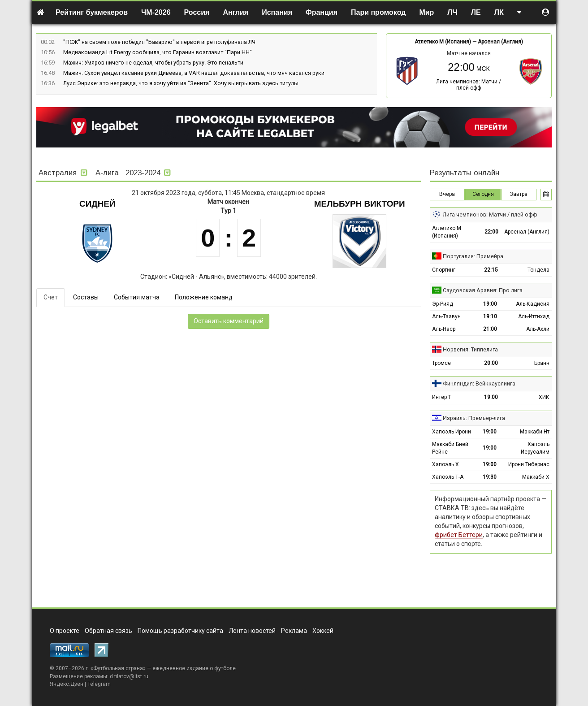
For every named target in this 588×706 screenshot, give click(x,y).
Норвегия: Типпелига (470, 349)
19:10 (490, 316)
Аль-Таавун (446, 316)
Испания (277, 12)
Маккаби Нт (535, 432)
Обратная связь (108, 631)
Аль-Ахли (538, 329)
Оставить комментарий (229, 321)
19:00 (490, 304)
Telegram (99, 684)
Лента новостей (252, 631)
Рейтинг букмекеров (92, 12)
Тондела (538, 270)
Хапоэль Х (445, 464)
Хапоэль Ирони (452, 432)
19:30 (490, 477)
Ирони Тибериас (529, 464)
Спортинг (444, 270)
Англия (236, 12)
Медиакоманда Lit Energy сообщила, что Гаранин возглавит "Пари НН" (158, 52)
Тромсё (441, 363)
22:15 (491, 270)
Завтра (519, 194)
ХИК (544, 397)
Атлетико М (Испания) (443, 42)
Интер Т (442, 397)
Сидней (97, 204)
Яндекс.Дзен (67, 684)
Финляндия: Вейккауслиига (479, 383)
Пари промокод (378, 12)
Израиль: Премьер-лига (474, 418)
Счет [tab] (51, 297)
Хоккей (323, 631)
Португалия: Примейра (473, 256)
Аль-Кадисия (533, 304)
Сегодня (483, 194)
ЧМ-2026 (156, 12)
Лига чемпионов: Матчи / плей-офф (469, 85)
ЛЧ (452, 12)
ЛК (499, 12)
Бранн (542, 363)
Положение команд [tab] (204, 297)
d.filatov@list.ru (129, 676)
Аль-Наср (444, 329)
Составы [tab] (86, 297)
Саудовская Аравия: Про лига (483, 290)
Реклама (294, 631)
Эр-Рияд (443, 304)
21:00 (490, 329)
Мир (426, 12)
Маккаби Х (536, 477)
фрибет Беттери (459, 535)
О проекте (65, 631)
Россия (197, 12)
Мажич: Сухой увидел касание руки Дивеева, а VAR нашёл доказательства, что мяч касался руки (194, 73)
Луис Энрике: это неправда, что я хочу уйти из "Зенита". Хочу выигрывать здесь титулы (181, 83)
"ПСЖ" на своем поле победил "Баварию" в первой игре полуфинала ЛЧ (159, 42)
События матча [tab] (137, 297)
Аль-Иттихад (534, 316)
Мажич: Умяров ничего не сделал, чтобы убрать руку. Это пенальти (153, 63)
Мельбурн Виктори (360, 204)
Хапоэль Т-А (448, 477)
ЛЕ (476, 12)
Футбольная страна (118, 668)
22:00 (491, 232)
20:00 (491, 363)
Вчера (447, 194)
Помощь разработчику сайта (180, 631)
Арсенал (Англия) (500, 42)
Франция (322, 12)
